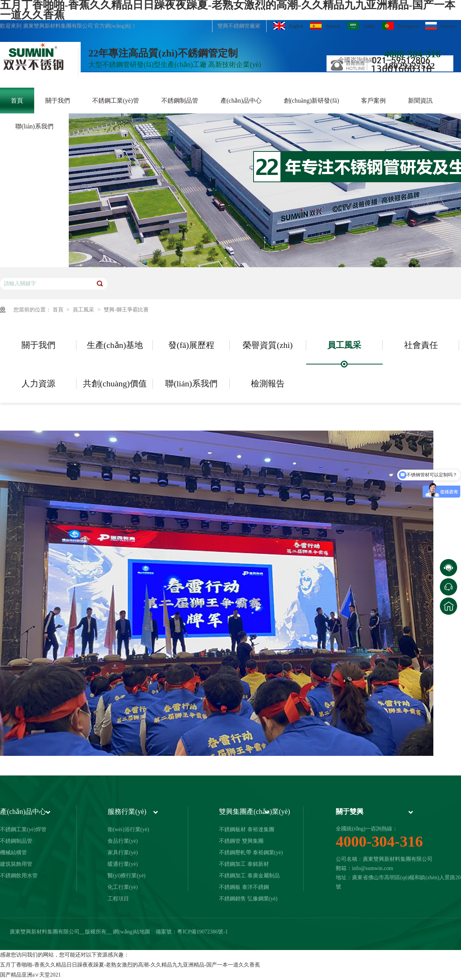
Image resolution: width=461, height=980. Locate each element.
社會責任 (421, 345)
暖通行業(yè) (123, 864)
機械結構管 (13, 853)
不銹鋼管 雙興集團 (241, 841)
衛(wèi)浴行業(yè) (128, 829)
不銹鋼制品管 (16, 841)
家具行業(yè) (123, 853)
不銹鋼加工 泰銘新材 (244, 864)
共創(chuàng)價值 (115, 384)
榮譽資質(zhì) (268, 345)
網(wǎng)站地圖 (132, 932)
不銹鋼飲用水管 (19, 876)
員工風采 (84, 310)
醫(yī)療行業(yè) (127, 876)
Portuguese (400, 26)
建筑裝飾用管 (16, 864)
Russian (440, 26)
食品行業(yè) (123, 841)
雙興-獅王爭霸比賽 (126, 310)
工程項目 (118, 899)
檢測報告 (268, 384)
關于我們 (38, 345)
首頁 (59, 310)
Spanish (325, 26)
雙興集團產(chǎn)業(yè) (255, 812)
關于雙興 (350, 812)
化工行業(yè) (123, 887)
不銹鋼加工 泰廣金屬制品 (249, 876)
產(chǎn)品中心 (23, 812)
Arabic (361, 26)
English (288, 26)
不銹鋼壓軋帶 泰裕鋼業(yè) (251, 853)
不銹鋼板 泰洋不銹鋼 (244, 887)
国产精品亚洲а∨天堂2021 (30, 975)
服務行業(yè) (127, 812)
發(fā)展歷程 (191, 345)
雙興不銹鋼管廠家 (239, 26)
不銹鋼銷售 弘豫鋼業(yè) (248, 899)
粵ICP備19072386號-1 (202, 932)
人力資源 (38, 384)
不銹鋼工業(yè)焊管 (23, 829)
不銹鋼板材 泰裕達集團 (247, 829)
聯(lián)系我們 (191, 384)
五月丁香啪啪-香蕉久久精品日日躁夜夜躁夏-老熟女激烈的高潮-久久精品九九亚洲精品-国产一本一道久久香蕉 (130, 965)
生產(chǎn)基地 (115, 345)
